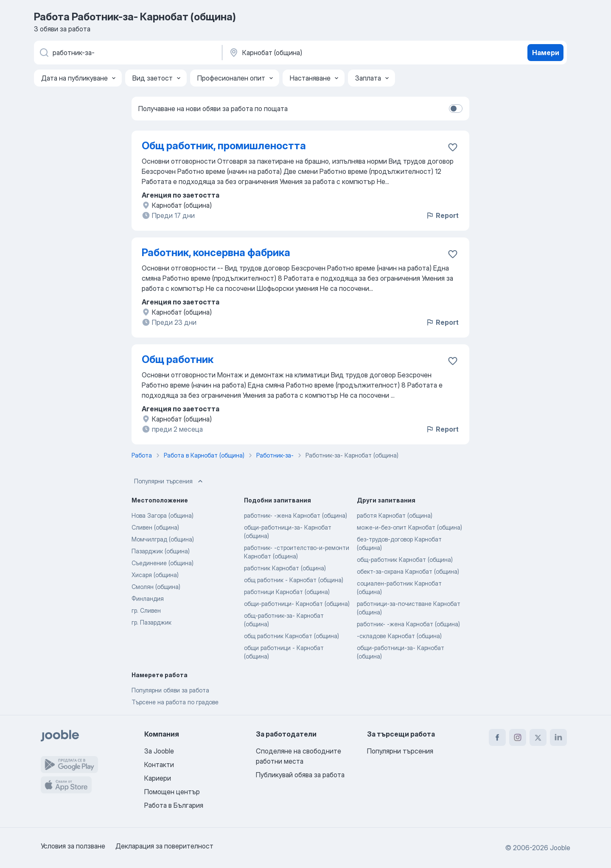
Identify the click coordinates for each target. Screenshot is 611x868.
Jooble (560, 848)
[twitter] (538, 737)
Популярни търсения (169, 481)
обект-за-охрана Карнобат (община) (408, 571)
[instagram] (518, 737)
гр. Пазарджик (151, 622)
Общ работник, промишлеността (224, 146)
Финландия (148, 599)
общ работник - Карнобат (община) (294, 580)
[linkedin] (558, 737)
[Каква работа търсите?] (127, 53)
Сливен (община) (155, 527)
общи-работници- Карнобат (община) (297, 604)
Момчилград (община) (163, 539)
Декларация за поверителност (164, 846)
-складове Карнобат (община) (399, 636)
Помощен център (172, 792)
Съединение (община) (163, 563)
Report (442, 215)
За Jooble (159, 751)
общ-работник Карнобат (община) (405, 560)
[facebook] (497, 737)
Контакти (159, 765)
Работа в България (174, 805)
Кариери (158, 778)
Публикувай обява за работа (300, 775)
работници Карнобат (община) (287, 592)
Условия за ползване (73, 846)
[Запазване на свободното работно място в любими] (453, 147)
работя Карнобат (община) (395, 515)
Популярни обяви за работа (170, 690)
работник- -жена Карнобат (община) (296, 515)
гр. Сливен (146, 610)
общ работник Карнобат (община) (291, 636)
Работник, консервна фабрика (216, 253)
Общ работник (178, 359)
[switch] (456, 109)
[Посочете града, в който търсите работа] (317, 53)
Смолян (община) (156, 587)
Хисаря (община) (155, 575)
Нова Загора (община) (163, 515)
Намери (546, 53)
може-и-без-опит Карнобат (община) (409, 527)
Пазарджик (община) (161, 551)
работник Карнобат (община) (285, 568)
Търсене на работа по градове (175, 702)
